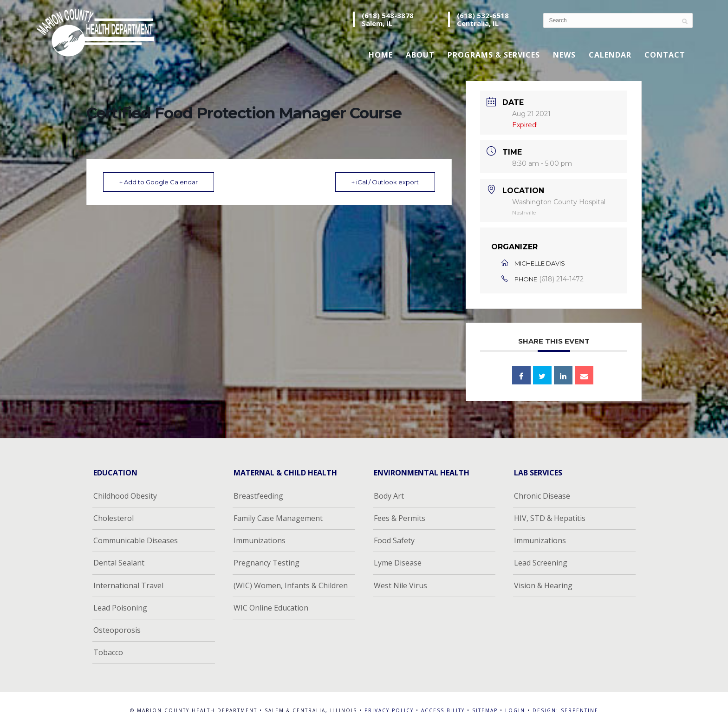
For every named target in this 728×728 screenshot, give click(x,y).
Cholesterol (114, 518)
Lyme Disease (398, 563)
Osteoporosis (117, 630)
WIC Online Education (271, 608)
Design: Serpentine (565, 710)
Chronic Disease (542, 496)
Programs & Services (494, 55)
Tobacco (108, 652)
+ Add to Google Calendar (159, 182)
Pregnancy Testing (266, 563)
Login (515, 710)
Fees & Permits (400, 518)
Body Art (389, 496)
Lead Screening (541, 563)
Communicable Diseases (136, 540)
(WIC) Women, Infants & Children (291, 585)
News (564, 55)
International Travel (128, 585)
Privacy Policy (389, 710)
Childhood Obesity (125, 496)
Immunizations (260, 540)
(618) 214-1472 (561, 279)
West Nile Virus (400, 585)
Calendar (610, 55)
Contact (665, 55)
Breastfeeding (258, 496)
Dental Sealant (119, 563)
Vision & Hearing (543, 585)
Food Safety (394, 540)
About (420, 55)
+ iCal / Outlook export (385, 182)
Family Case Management (278, 518)
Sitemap (485, 710)
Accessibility (443, 710)
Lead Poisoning (120, 608)
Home (381, 55)
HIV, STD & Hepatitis (550, 518)
